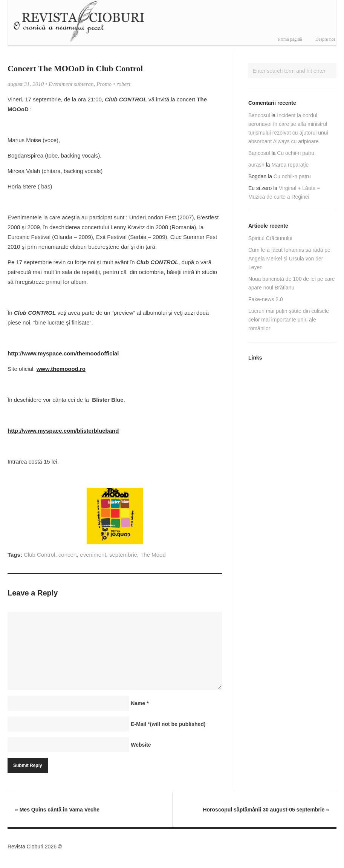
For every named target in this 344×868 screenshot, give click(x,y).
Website (141, 745)
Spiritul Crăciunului (270, 238)
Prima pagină (290, 39)
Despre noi (325, 39)
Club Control (39, 555)
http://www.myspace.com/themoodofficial (63, 353)
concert (68, 555)
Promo (104, 84)
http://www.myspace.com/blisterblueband (63, 431)
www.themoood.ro (61, 369)
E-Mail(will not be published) (168, 724)
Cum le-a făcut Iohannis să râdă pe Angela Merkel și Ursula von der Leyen (289, 259)
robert (123, 84)
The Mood (153, 555)
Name (140, 703)
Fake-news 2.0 (266, 299)
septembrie (123, 555)
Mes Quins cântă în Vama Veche (57, 810)
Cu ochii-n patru (296, 153)
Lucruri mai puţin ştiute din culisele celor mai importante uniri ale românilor (289, 320)
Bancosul (259, 115)
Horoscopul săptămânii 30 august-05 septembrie (266, 810)
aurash (256, 165)
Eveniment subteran (71, 84)
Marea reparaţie (290, 165)
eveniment (93, 555)
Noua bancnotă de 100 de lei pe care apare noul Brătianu (292, 283)
